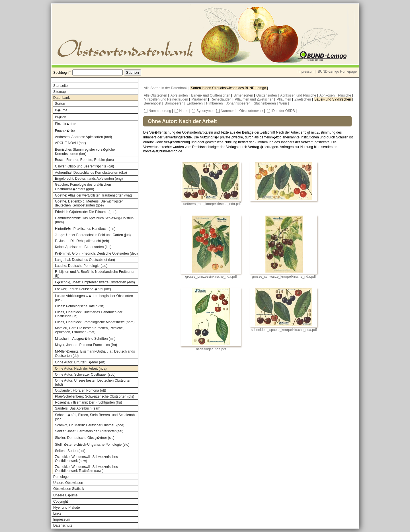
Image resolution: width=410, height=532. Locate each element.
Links (57, 513)
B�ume (61, 110)
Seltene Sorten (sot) (70, 451)
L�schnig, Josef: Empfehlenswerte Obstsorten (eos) (95, 282)
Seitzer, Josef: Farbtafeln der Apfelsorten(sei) (89, 431)
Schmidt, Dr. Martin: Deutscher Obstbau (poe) (90, 425)
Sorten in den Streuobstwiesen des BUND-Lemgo (229, 88)
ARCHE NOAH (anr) (70, 143)
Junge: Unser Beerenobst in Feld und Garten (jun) (93, 235)
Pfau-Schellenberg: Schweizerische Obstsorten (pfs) (95, 396)
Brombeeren (174, 103)
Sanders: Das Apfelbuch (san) (78, 408)
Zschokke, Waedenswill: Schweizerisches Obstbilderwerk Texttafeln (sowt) (86, 469)
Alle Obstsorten (156, 95)
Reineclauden (221, 99)
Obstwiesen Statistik (69, 489)
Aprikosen (328, 95)
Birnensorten (244, 95)
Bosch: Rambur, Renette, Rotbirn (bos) (84, 160)
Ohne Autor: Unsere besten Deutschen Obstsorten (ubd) (93, 382)
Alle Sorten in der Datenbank (166, 88)
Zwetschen (303, 99)
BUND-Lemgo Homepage (337, 71)
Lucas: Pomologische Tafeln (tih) (80, 306)
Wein (284, 103)
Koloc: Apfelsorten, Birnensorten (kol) (83, 247)
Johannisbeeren (239, 103)
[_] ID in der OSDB (281, 111)
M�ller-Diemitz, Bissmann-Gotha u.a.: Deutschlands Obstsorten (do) (95, 354)
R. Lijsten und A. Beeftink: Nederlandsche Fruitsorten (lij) (95, 274)
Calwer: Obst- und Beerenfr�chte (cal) (84, 166)
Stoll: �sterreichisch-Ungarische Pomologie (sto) (92, 445)
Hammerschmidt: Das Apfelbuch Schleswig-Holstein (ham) (94, 220)
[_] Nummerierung (157, 111)
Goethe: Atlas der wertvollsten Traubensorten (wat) (93, 195)
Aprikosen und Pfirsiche (299, 95)
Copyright (61, 502)
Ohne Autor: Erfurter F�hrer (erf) (80, 362)
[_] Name (182, 111)
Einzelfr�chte (66, 124)
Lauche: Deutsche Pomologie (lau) (81, 266)
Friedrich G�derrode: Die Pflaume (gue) (86, 212)
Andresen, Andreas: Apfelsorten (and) (83, 137)
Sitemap (60, 92)
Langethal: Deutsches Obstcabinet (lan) (85, 260)
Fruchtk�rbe (65, 131)
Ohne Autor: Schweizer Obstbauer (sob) (85, 375)
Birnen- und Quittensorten (211, 95)
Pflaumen (284, 99)
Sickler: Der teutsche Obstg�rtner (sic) (85, 438)
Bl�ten (61, 117)
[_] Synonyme (202, 111)
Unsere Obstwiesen (68, 483)
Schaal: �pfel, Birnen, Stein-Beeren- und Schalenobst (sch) (96, 417)
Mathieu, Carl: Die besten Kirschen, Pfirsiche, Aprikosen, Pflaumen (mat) (89, 330)
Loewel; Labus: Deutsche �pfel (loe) (83, 289)
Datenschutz (63, 525)
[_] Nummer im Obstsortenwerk (240, 111)
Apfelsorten (180, 95)
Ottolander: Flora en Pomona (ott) (80, 390)
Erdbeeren (195, 103)
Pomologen (62, 477)
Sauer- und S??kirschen (333, 99)
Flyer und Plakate (66, 508)
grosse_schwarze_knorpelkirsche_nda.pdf (284, 277)
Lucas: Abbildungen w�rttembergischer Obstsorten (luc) (94, 298)
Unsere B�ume (65, 495)
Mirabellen (200, 99)
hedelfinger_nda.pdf (211, 349)
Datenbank (61, 98)
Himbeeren (215, 103)
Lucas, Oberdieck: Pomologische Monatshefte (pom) (95, 322)
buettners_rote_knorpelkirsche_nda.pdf (211, 204)
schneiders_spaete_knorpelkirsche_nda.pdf (284, 330)
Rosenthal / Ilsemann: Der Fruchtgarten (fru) (88, 402)
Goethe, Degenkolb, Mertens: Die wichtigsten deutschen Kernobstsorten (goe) (89, 203)
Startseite (61, 86)
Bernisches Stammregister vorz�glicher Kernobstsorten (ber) (85, 152)
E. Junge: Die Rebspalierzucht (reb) (82, 241)
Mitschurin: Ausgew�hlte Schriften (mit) (85, 339)
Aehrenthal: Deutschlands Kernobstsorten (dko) (91, 173)
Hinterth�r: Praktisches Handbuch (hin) (85, 229)
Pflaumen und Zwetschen (255, 99)
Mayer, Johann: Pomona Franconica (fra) (86, 345)
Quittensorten (267, 95)
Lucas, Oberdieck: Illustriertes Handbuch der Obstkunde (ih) (89, 314)
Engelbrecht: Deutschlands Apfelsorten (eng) (89, 179)
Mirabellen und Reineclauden (166, 99)
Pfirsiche (345, 95)
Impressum (306, 71)
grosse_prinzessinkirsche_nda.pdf (211, 277)
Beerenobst (153, 103)
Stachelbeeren (266, 103)
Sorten (60, 104)
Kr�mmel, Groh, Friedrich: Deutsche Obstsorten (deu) (96, 253)
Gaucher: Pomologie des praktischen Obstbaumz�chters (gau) (83, 187)
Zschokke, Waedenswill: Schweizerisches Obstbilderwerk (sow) (86, 459)
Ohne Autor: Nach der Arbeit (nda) (81, 369)
